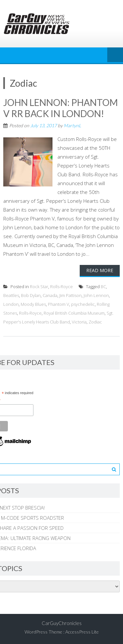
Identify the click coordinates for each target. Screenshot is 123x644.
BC (103, 287)
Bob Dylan (31, 295)
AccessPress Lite (82, 632)
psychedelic (83, 304)
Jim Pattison (71, 295)
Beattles (11, 295)
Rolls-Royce (61, 287)
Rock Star (39, 287)
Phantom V (59, 304)
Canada (50, 295)
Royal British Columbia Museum (74, 313)
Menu (115, 55)
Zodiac (95, 322)
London (11, 304)
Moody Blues (33, 304)
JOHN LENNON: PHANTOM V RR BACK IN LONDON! (61, 108)
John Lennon (96, 295)
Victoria (79, 322)
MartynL (72, 125)
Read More (100, 270)
